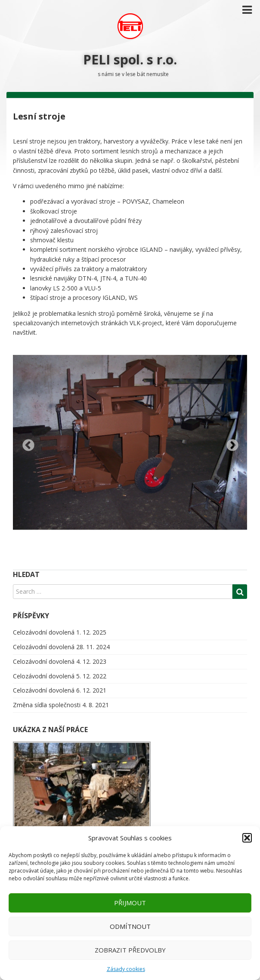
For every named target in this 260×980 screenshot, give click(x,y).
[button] (247, 838)
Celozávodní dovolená (44, 632)
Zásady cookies (126, 969)
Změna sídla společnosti (47, 705)
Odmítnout (130, 926)
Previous (26, 443)
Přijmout (130, 903)
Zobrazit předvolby (130, 950)
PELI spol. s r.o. (130, 60)
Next (230, 443)
